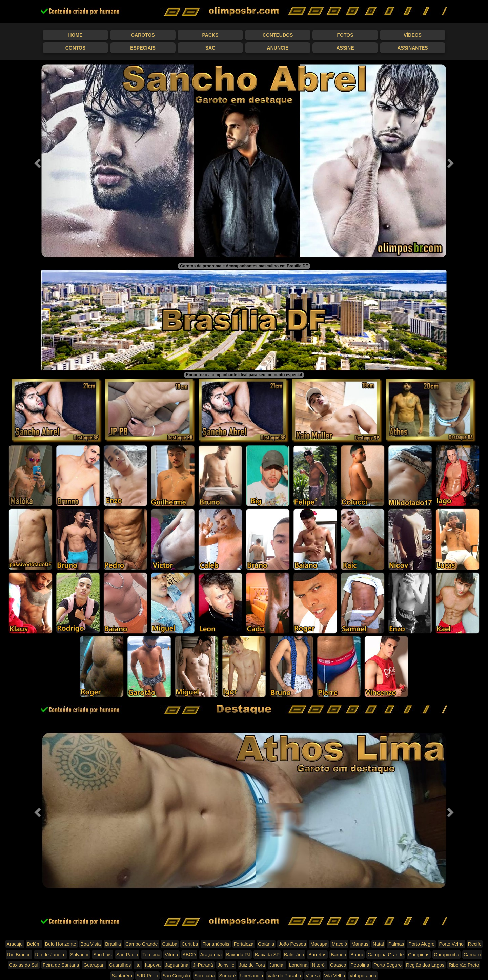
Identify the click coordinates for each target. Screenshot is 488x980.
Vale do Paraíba (284, 976)
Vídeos (413, 35)
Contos (76, 48)
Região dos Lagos (425, 965)
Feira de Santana (61, 965)
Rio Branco (19, 955)
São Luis (102, 955)
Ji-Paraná (203, 965)
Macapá (319, 944)
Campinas (419, 955)
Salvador (79, 955)
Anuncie (278, 48)
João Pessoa (292, 944)
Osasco (338, 965)
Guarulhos (120, 965)
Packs (210, 35)
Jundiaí (277, 965)
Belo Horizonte (61, 944)
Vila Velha (334, 976)
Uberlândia (252, 976)
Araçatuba (211, 955)
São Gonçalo (176, 976)
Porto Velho (451, 944)
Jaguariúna (177, 965)
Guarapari (94, 965)
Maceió (339, 944)
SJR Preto (147, 976)
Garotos (143, 35)
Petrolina (360, 965)
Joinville (226, 965)
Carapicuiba (446, 955)
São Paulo (127, 955)
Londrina (298, 965)
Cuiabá (170, 944)
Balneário (294, 955)
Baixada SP (267, 955)
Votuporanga (363, 976)
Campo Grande (142, 944)
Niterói (319, 965)
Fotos (345, 35)
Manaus (360, 944)
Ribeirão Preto (464, 965)
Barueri (338, 955)
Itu (138, 965)
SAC (210, 48)
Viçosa (313, 976)
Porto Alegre (421, 944)
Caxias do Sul (24, 965)
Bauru (357, 955)
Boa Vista (91, 944)
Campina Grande (386, 955)
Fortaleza (244, 944)
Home (76, 35)
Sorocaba (205, 976)
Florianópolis (216, 944)
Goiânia (266, 944)
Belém (34, 944)
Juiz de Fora (252, 965)
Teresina (151, 955)
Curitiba (190, 944)
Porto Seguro (388, 965)
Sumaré (228, 976)
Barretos (317, 955)
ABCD (189, 955)
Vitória (171, 955)
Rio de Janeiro (50, 955)
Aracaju (15, 944)
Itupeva (153, 965)
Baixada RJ (238, 955)
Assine (345, 48)
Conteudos (278, 35)
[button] (37, 161)
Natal (378, 944)
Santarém (122, 976)
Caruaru (472, 955)
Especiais (143, 48)
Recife (475, 944)
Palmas (396, 944)
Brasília (113, 944)
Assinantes (412, 48)
